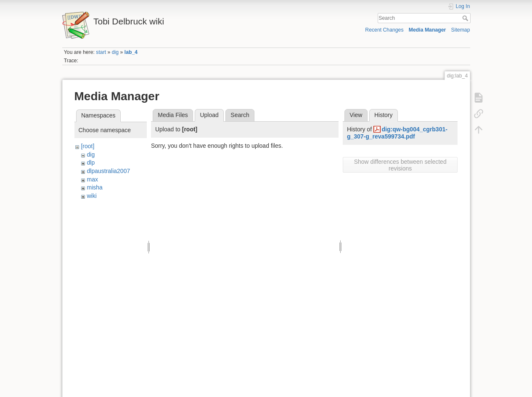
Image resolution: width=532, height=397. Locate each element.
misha (94, 187)
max (92, 179)
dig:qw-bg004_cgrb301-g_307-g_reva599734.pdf (397, 133)
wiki (91, 196)
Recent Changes (384, 30)
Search (466, 18)
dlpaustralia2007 (108, 171)
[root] (87, 146)
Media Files (173, 115)
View (356, 115)
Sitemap (461, 30)
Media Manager (427, 30)
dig (115, 52)
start (101, 52)
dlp (91, 163)
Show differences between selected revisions (400, 165)
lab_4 (131, 52)
